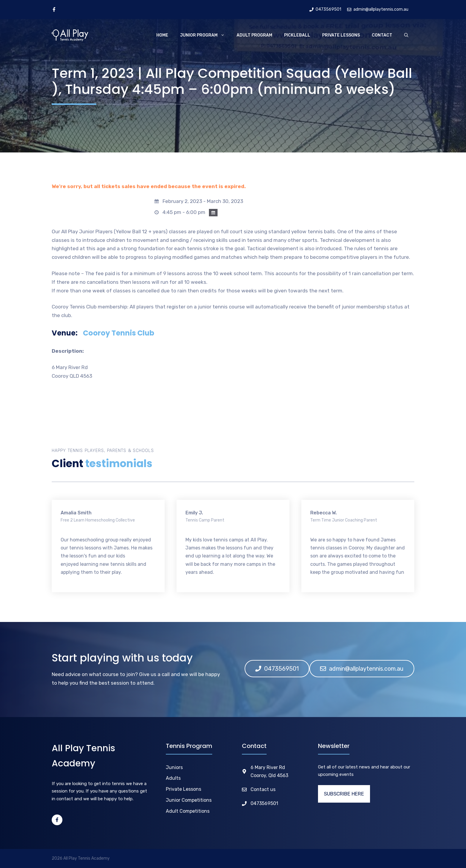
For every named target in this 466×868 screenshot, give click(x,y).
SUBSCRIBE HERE (344, 794)
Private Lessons (341, 35)
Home (162, 35)
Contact (382, 35)
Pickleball (297, 35)
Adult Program (254, 35)
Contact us (263, 789)
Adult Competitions (188, 811)
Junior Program (205, 35)
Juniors (174, 767)
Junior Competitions (189, 800)
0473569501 (264, 803)
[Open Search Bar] (406, 35)
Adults (173, 778)
